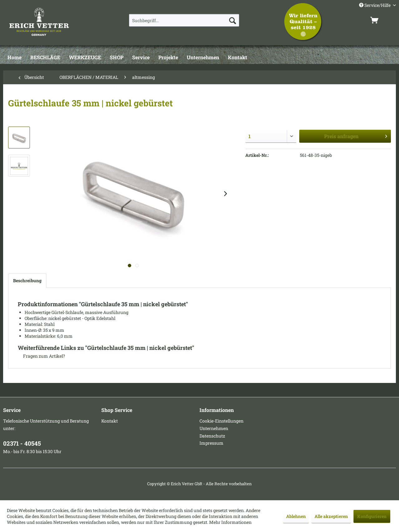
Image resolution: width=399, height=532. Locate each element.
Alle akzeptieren (331, 516)
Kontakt (110, 421)
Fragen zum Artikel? (41, 356)
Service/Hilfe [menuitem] (375, 5)
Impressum (212, 443)
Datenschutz (212, 436)
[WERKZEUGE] (85, 58)
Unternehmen (214, 428)
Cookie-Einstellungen (221, 421)
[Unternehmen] (203, 58)
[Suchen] (233, 20)
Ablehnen (296, 516)
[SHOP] (117, 58)
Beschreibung (27, 281)
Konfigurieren (372, 516)
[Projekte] (168, 58)
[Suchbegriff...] (184, 20)
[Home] (14, 58)
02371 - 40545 (22, 443)
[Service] (141, 58)
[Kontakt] (238, 58)
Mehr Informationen (230, 522)
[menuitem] (184, 20)
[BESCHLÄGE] (45, 58)
